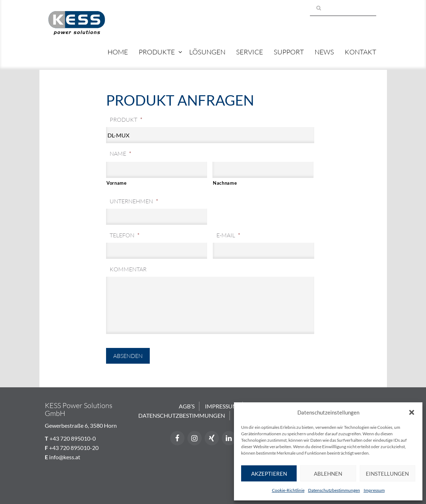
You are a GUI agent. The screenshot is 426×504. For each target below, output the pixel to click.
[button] (412, 412)
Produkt (126, 120)
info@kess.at (65, 457)
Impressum (374, 490)
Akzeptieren (269, 474)
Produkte (157, 52)
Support (289, 52)
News (324, 52)
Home (118, 52)
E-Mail (228, 235)
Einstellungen (387, 474)
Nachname (225, 183)
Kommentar (128, 269)
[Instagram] (195, 438)
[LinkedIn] (229, 438)
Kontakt (360, 52)
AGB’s (187, 406)
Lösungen (207, 52)
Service (250, 52)
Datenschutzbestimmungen (334, 490)
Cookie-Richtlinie (288, 490)
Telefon (125, 235)
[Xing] (212, 438)
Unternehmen (134, 201)
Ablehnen (328, 474)
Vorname (117, 183)
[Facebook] (177, 438)
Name (120, 154)
